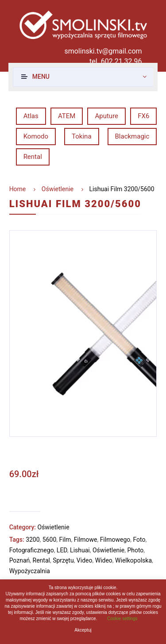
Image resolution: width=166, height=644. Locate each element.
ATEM (67, 116)
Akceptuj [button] (83, 630)
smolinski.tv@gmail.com (103, 51)
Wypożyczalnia (30, 571)
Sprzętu (63, 560)
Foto (139, 540)
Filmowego (115, 540)
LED (62, 550)
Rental (33, 157)
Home (18, 189)
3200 (33, 540)
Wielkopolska (133, 560)
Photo (135, 550)
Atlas (31, 116)
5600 (49, 540)
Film (65, 540)
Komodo (36, 136)
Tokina (81, 136)
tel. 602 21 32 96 (116, 61)
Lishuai (80, 550)
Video (85, 560)
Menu (41, 77)
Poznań (20, 560)
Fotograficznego (32, 550)
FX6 (143, 116)
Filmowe (86, 540)
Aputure (106, 116)
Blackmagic (132, 136)
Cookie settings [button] (122, 619)
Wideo (104, 560)
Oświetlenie (58, 189)
